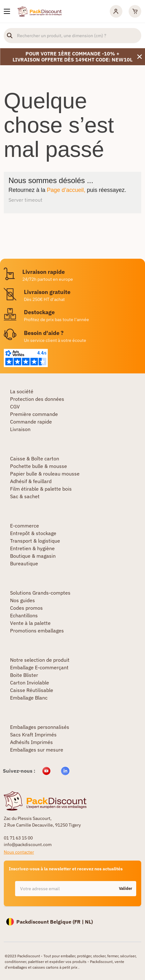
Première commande (34, 414)
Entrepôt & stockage (33, 533)
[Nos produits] (7, 11)
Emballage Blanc (29, 698)
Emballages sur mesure (37, 750)
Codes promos (26, 608)
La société (22, 391)
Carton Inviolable (30, 683)
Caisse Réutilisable (32, 690)
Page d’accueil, (66, 190)
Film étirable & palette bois (41, 489)
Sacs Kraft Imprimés (33, 735)
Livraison (20, 429)
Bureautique (24, 563)
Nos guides (22, 600)
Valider (125, 888)
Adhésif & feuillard (31, 481)
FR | (80, 922)
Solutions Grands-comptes (40, 593)
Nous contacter (19, 852)
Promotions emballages (37, 631)
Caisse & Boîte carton (35, 458)
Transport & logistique (35, 541)
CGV (15, 406)
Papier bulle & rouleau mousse (45, 474)
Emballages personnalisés (40, 727)
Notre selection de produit (40, 660)
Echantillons (24, 615)
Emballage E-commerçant (39, 667)
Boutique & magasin (33, 556)
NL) (89, 922)
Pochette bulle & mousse (39, 466)
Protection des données (37, 399)
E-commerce (25, 526)
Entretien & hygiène (32, 548)
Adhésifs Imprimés (31, 742)
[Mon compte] (116, 11)
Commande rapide (31, 422)
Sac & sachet (25, 496)
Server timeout (25, 200)
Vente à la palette (30, 623)
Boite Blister (24, 675)
